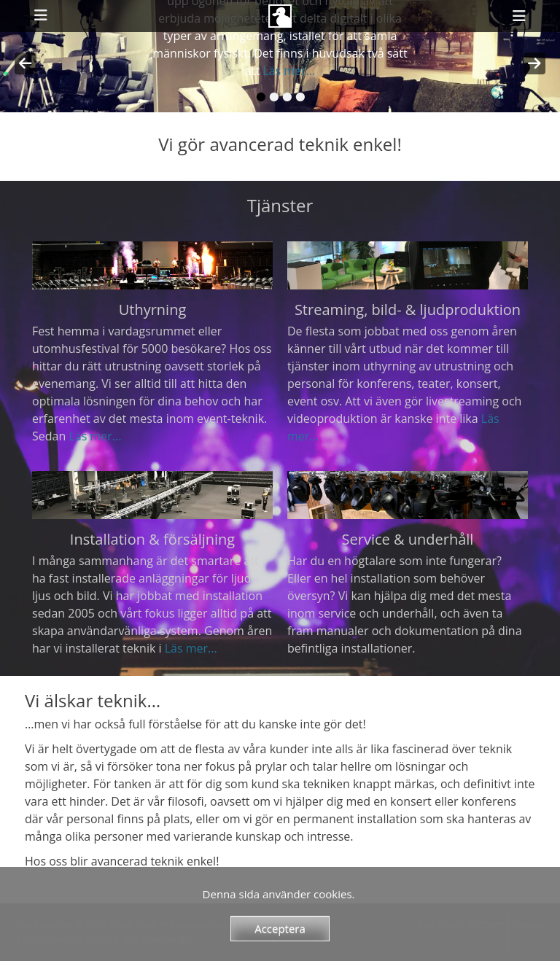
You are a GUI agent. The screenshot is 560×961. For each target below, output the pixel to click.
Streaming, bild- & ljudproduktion (408, 310)
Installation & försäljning (152, 539)
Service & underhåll (408, 539)
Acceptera (280, 928)
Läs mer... (289, 71)
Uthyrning (153, 310)
